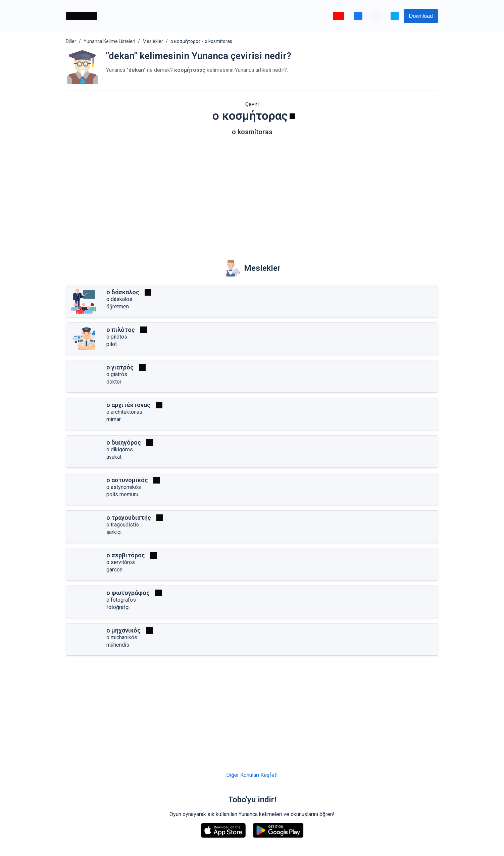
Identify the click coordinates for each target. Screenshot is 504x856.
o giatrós (117, 374)
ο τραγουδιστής (129, 518)
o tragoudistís (123, 525)
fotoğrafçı (118, 607)
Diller (71, 41)
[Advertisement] (252, 193)
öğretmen (118, 307)
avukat (114, 457)
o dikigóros (120, 449)
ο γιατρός (120, 367)
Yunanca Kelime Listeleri (109, 41)
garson (114, 570)
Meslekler (153, 41)
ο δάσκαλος (123, 292)
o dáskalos (119, 299)
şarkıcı (114, 532)
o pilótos (117, 337)
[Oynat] (292, 116)
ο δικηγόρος (124, 442)
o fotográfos (121, 600)
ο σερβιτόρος (126, 555)
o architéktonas (124, 412)
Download (421, 16)
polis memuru (122, 494)
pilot (112, 344)
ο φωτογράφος (128, 593)
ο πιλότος (121, 330)
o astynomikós (124, 487)
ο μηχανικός (123, 630)
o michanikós (122, 637)
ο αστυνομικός (127, 480)
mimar (114, 419)
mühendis (118, 645)
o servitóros (121, 562)
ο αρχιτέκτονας (128, 405)
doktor (114, 382)
